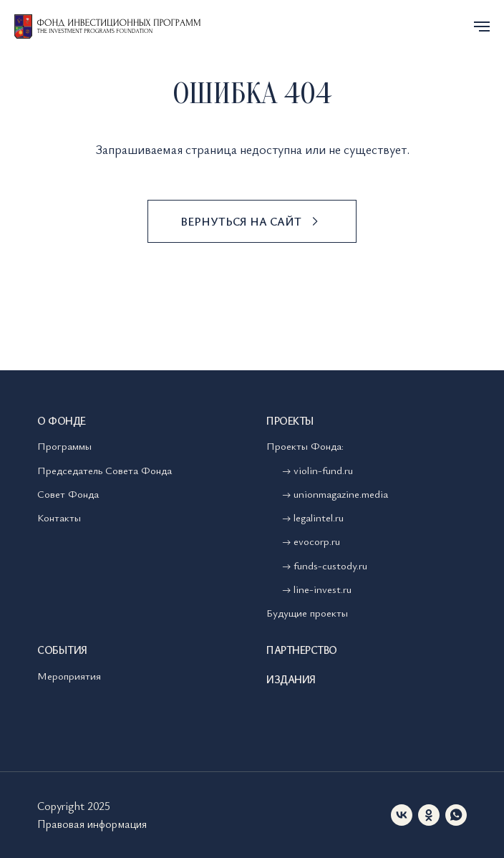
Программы (64, 445)
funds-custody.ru (330, 565)
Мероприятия (69, 675)
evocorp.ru (317, 541)
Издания (291, 679)
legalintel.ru (320, 517)
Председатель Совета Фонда (105, 470)
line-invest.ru (323, 589)
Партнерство (302, 650)
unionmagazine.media (341, 493)
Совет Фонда (68, 493)
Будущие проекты (307, 612)
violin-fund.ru (323, 470)
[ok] (429, 815)
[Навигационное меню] (482, 26)
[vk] (402, 815)
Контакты (59, 517)
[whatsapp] (456, 815)
